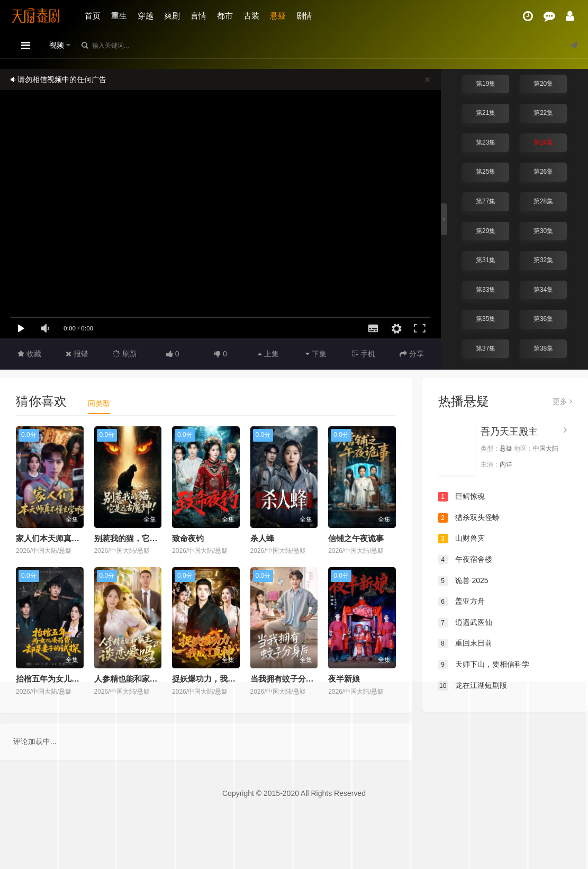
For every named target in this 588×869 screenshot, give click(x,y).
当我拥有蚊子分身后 (286, 679)
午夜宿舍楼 (465, 560)
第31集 (486, 260)
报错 (77, 354)
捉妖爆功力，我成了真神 (216, 679)
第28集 (543, 201)
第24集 (543, 142)
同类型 (99, 404)
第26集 (543, 172)
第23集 (486, 142)
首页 (93, 16)
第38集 (543, 348)
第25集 (486, 172)
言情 (198, 16)
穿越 (146, 16)
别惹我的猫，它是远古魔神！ (146, 538)
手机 (364, 354)
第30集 (543, 231)
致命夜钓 (188, 538)
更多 (562, 401)
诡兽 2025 (463, 581)
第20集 (543, 84)
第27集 (486, 201)
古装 (251, 16)
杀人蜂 (262, 538)
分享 (412, 354)
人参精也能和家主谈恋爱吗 (142, 679)
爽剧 (172, 16)
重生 (119, 16)
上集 (268, 354)
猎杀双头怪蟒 (469, 518)
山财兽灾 (462, 539)
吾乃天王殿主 (509, 432)
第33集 (486, 290)
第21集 (486, 113)
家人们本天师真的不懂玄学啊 (67, 538)
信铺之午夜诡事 (356, 538)
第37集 (486, 348)
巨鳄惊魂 (462, 497)
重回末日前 (465, 643)
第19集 (486, 84)
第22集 (543, 113)
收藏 (29, 354)
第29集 (486, 231)
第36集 (543, 319)
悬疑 (278, 16)
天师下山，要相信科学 (484, 665)
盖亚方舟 (462, 602)
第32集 (543, 260)
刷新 (125, 354)
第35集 (486, 319)
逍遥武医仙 (465, 623)
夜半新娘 (344, 679)
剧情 (304, 16)
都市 (225, 16)
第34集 (543, 290)
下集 (316, 354)
